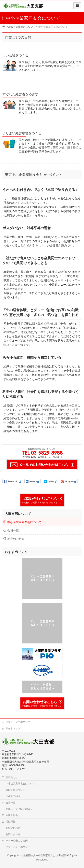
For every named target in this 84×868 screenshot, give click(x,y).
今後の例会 (12, 815)
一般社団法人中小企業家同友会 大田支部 (43, 855)
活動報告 (11, 822)
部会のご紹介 (16, 539)
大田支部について (18, 514)
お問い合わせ (13, 828)
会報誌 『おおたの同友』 (19, 809)
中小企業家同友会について (24, 522)
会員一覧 (13, 530)
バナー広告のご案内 (17, 841)
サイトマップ (13, 728)
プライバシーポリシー (18, 722)
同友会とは (12, 777)
